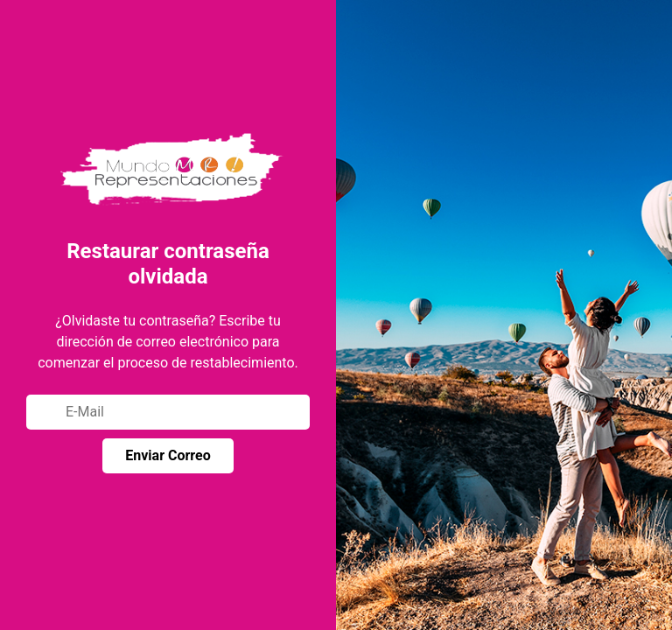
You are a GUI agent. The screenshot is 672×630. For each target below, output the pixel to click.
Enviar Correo (168, 455)
